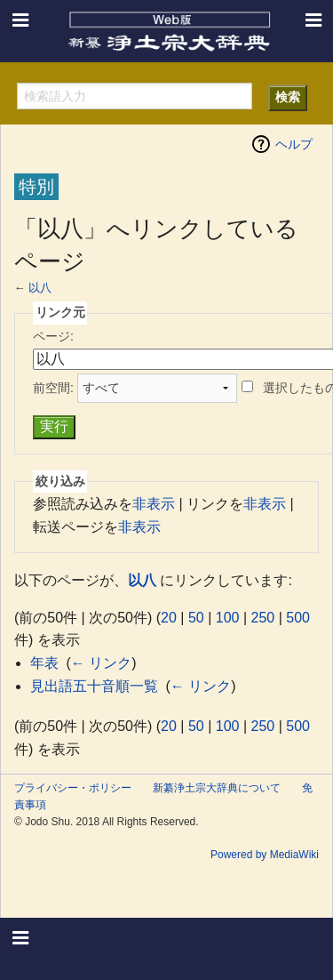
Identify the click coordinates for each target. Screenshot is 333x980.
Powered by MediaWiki (265, 855)
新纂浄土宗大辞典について (217, 788)
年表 (44, 663)
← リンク (101, 663)
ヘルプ (294, 144)
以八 (40, 288)
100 (228, 618)
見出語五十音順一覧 (94, 686)
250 (263, 618)
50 (196, 618)
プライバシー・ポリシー (73, 788)
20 (169, 618)
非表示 (154, 504)
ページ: (53, 336)
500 (298, 618)
